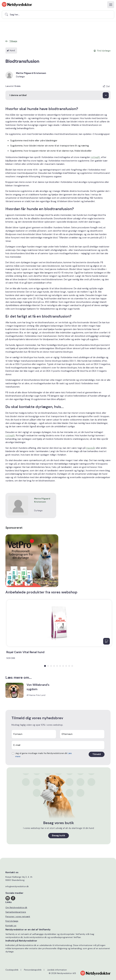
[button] (45, 666)
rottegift (95, 157)
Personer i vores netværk (18, 916)
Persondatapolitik (33, 970)
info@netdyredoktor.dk (17, 886)
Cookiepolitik (12, 970)
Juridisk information (57, 970)
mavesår (91, 448)
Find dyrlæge (12, 921)
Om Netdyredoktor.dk (16, 907)
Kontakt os (11, 926)
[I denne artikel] (58, 95)
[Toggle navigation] (111, 5)
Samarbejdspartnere (16, 912)
